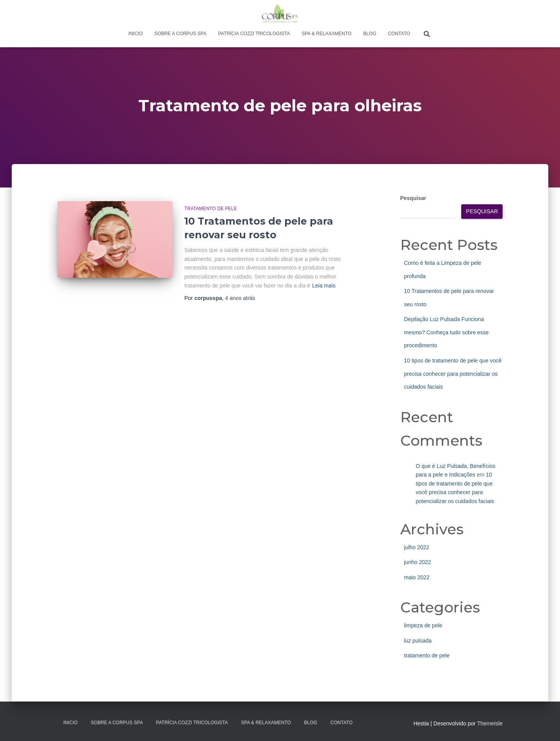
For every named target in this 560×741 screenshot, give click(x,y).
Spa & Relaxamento (326, 34)
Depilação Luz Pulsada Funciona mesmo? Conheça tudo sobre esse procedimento (447, 332)
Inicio (136, 34)
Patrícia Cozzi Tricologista (254, 34)
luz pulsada (418, 641)
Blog (370, 34)
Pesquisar (413, 198)
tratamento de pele (211, 209)
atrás (240, 298)
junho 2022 (418, 562)
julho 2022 (417, 547)
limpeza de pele (423, 625)
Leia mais (324, 286)
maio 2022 (417, 577)
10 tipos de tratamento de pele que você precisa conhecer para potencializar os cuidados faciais (453, 374)
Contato (399, 34)
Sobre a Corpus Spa (181, 34)
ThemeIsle (490, 723)
